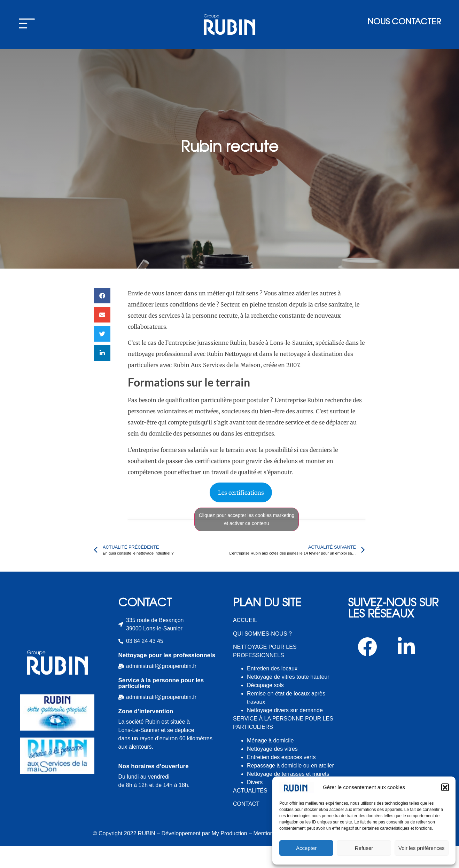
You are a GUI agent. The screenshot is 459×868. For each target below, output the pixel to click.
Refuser (364, 848)
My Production (229, 855)
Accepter (306, 848)
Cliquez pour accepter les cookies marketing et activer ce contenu (247, 541)
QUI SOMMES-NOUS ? (262, 656)
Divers (255, 804)
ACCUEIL (245, 642)
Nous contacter (404, 22)
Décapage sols (265, 707)
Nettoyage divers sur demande (285, 732)
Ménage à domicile (270, 762)
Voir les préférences (422, 848)
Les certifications (241, 515)
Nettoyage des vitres (272, 771)
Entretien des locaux (272, 690)
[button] (445, 787)
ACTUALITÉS (250, 813)
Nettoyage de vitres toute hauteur (288, 699)
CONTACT (246, 826)
